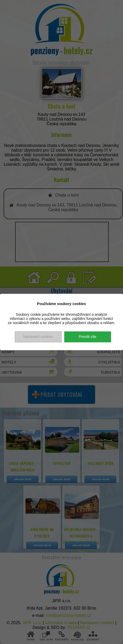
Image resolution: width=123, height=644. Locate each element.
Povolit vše (88, 337)
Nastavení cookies (38, 337)
